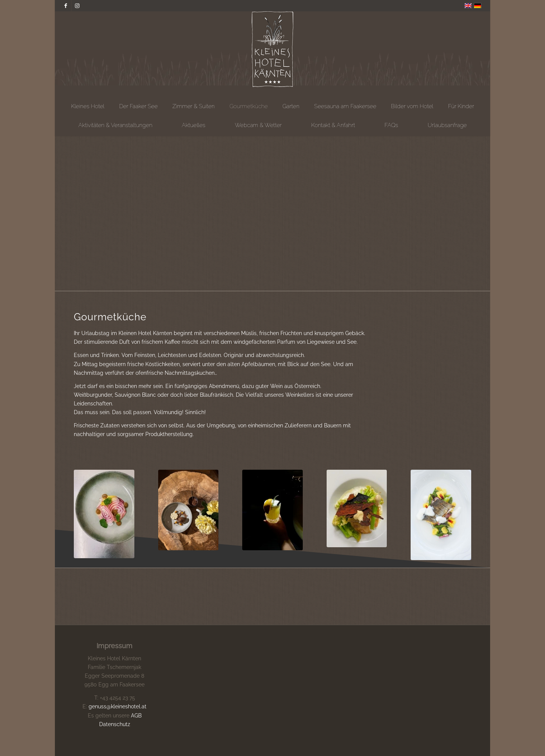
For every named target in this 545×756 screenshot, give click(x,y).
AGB (136, 716)
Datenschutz (115, 724)
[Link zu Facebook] (66, 6)
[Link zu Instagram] (77, 6)
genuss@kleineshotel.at (118, 706)
